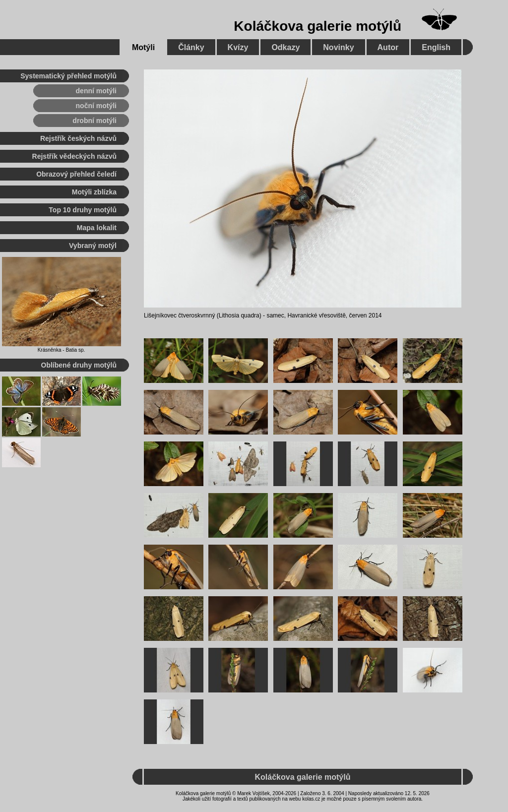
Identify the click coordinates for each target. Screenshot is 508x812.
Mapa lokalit (97, 228)
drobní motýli (95, 121)
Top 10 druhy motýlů (83, 210)
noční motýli (96, 106)
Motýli (143, 47)
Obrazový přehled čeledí (76, 174)
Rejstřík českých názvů (78, 138)
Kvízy (238, 47)
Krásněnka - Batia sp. (62, 350)
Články (191, 47)
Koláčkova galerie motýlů (317, 26)
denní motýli (96, 91)
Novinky (338, 47)
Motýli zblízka (94, 192)
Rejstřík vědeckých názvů (74, 156)
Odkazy (286, 47)
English (436, 47)
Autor (388, 47)
